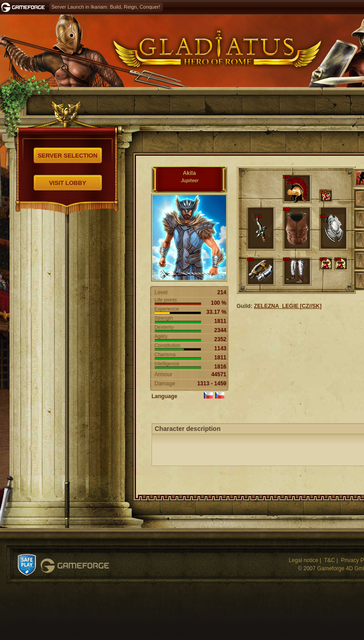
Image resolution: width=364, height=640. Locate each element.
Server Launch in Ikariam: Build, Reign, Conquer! (106, 7)
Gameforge (75, 566)
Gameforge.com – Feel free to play (25, 7)
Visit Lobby (68, 183)
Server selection (68, 156)
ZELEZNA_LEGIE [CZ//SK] (288, 306)
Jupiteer (190, 181)
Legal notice (304, 560)
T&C (329, 560)
